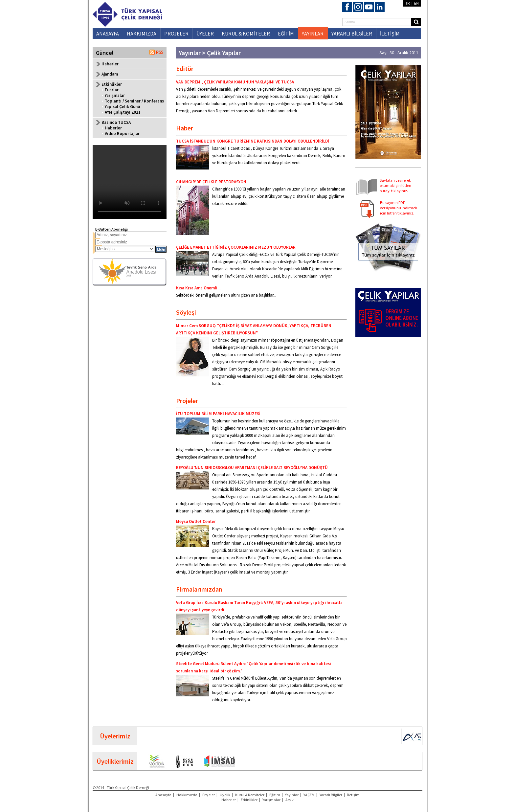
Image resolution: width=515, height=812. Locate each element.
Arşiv (290, 800)
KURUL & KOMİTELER (246, 34)
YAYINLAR (313, 34)
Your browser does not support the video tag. (130, 182)
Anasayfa (163, 795)
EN (416, 3)
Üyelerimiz (115, 736)
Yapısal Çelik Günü (122, 107)
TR (407, 3)
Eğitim (275, 795)
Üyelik (225, 795)
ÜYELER (205, 34)
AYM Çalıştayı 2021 (123, 112)
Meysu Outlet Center (196, 521)
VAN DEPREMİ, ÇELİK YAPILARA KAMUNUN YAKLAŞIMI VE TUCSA (235, 82)
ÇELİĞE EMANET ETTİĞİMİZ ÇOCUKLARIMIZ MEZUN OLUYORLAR (236, 247)
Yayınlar (292, 795)
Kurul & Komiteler (250, 795)
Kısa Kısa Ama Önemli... (198, 288)
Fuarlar (112, 90)
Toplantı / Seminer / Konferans (134, 101)
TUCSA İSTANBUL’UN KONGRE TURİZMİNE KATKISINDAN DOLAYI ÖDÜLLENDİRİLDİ (253, 141)
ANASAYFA (108, 34)
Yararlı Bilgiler (331, 795)
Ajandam (110, 74)
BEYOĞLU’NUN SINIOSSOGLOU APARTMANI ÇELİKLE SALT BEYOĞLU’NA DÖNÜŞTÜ (252, 468)
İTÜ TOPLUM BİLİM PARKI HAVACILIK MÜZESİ (218, 414)
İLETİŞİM (390, 34)
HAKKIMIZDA (142, 34)
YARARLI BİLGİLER (352, 34)
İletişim (353, 795)
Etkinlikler (249, 800)
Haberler (110, 64)
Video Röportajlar (122, 134)
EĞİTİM (286, 34)
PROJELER (176, 34)
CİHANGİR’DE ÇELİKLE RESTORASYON (211, 182)
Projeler (209, 795)
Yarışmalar (115, 95)
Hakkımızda (187, 795)
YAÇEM (309, 795)
